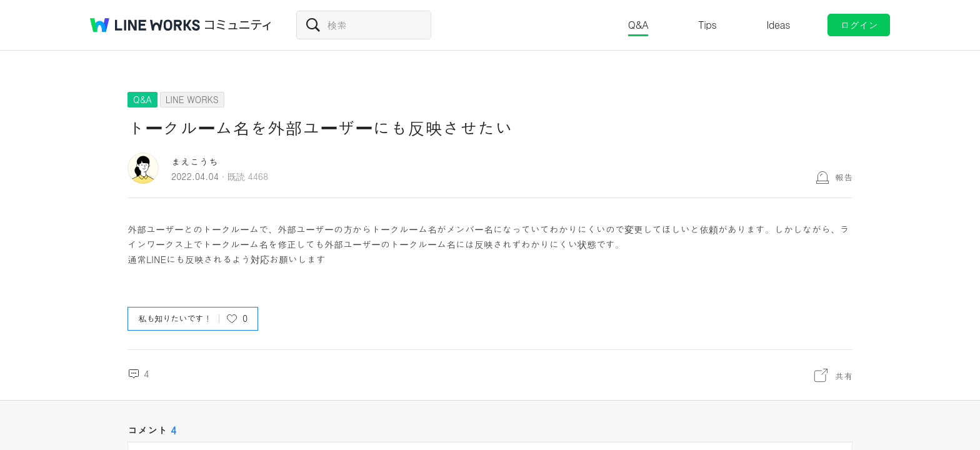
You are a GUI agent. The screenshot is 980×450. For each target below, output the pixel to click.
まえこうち (195, 162)
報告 (844, 177)
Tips (707, 25)
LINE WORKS (192, 99)
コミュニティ (238, 25)
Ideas (778, 25)
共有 (844, 376)
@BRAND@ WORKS (145, 25)
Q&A (638, 25)
